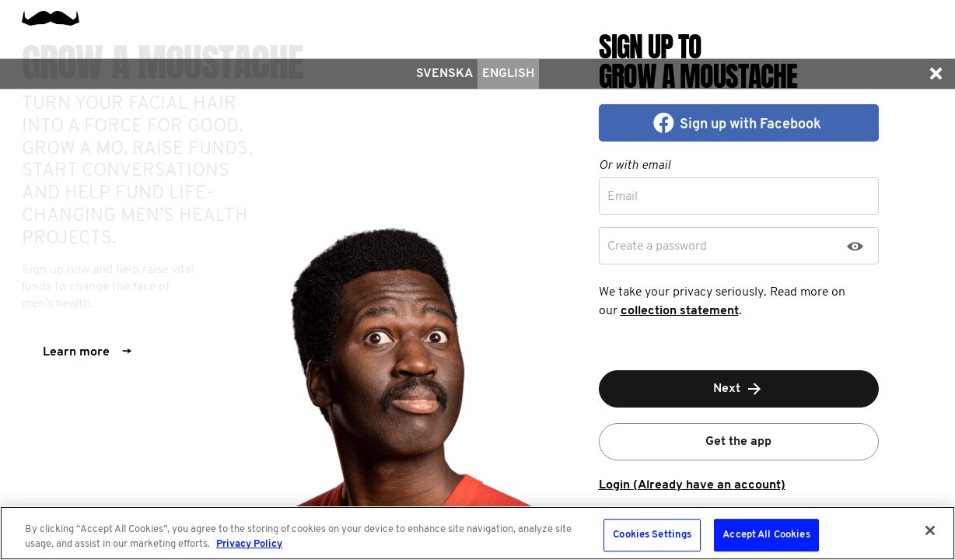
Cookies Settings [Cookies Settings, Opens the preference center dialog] (652, 535)
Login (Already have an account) (692, 485)
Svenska (444, 74)
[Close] (930, 530)
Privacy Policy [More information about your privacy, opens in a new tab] (249, 544)
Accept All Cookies (766, 535)
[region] (477, 533)
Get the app (738, 442)
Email (623, 197)
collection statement (680, 311)
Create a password (657, 247)
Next (738, 389)
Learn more (87, 352)
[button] (936, 74)
